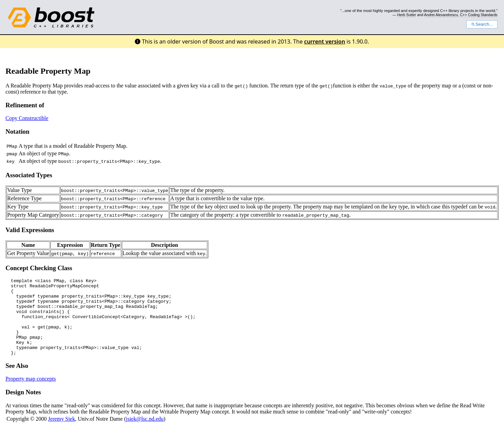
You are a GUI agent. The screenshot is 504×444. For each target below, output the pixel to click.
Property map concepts (31, 394)
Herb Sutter (407, 15)
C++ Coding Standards (479, 15)
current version (325, 41)
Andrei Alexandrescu (441, 15)
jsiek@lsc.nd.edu (145, 434)
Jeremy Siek (62, 434)
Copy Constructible (27, 118)
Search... (482, 24)
